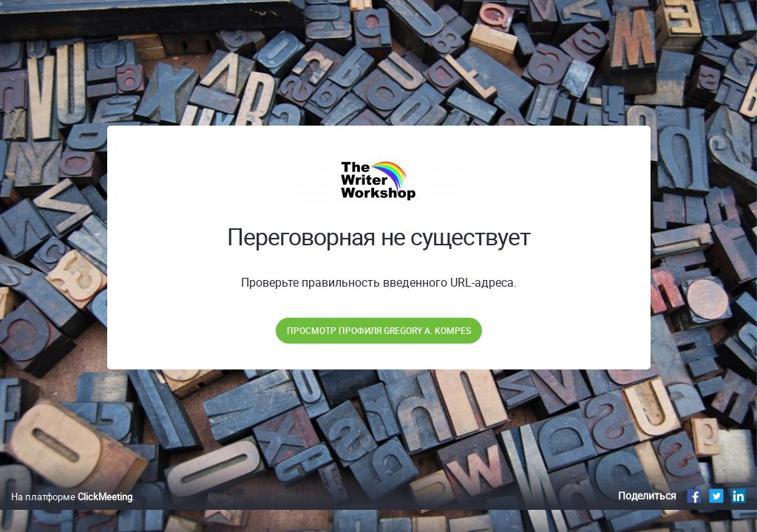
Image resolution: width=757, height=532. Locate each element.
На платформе (72, 512)
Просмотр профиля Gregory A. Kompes (379, 330)
